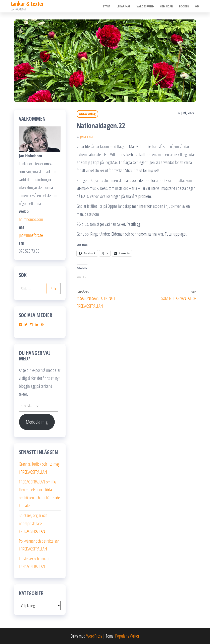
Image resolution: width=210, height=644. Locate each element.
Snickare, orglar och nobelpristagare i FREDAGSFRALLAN (33, 523)
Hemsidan (166, 6)
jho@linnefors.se (31, 235)
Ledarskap (124, 6)
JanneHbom (86, 137)
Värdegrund (145, 6)
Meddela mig (37, 422)
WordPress (94, 636)
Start (107, 6)
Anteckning (87, 114)
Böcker (184, 6)
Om (197, 6)
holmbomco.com (31, 219)
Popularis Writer (127, 636)
